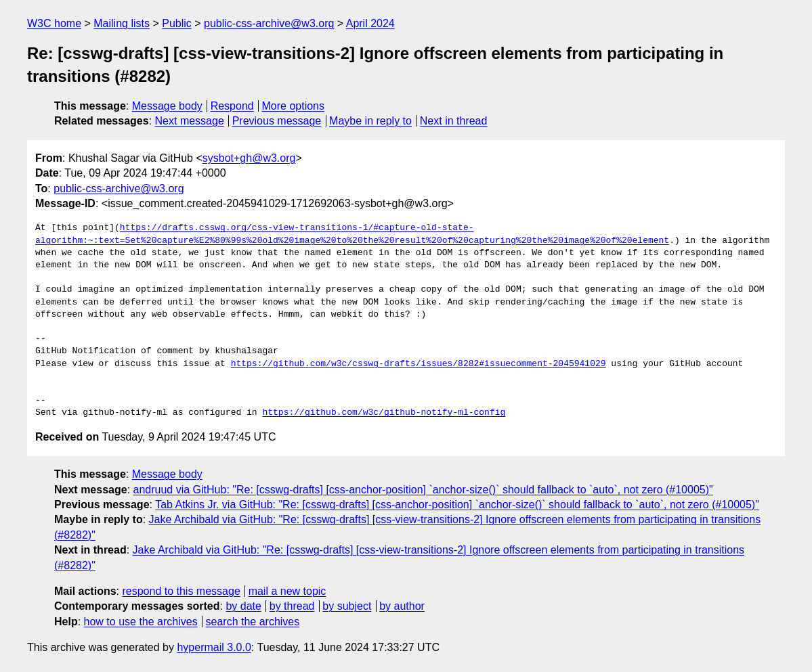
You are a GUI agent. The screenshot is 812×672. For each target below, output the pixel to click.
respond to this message (181, 591)
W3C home (54, 23)
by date (243, 606)
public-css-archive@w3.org (269, 23)
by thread (292, 606)
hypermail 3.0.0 (214, 647)
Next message (190, 121)
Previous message (277, 121)
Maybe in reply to (370, 121)
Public (177, 23)
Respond (232, 106)
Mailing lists (122, 23)
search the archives (253, 622)
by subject (347, 606)
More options (294, 106)
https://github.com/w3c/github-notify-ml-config (384, 413)
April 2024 (370, 23)
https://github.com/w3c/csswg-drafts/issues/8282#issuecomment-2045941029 (419, 364)
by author (402, 606)
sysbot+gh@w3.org (249, 158)
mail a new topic (287, 591)
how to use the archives (141, 622)
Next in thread (454, 121)
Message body (167, 106)
